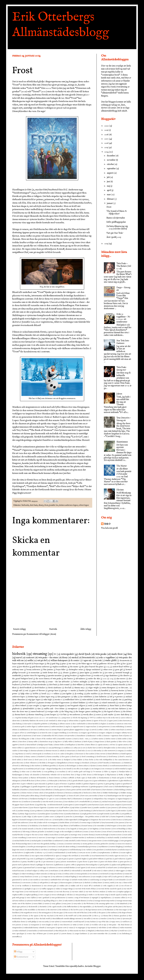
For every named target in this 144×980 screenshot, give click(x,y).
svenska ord (98, 676)
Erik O (107, 524)
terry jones (67, 904)
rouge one (47, 877)
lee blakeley (34, 826)
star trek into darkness (117, 709)
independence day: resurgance (105, 799)
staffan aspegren (47, 889)
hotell (44, 694)
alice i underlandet (79, 724)
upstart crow (62, 928)
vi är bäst (63, 715)
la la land (75, 823)
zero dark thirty (123, 715)
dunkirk (127, 763)
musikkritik (17, 676)
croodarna (47, 754)
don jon (94, 763)
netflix (30, 660)
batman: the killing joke (21, 739)
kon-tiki (33, 823)
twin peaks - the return (48, 658)
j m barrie (95, 802)
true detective (65, 925)
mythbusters (103, 847)
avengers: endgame (105, 733)
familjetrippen (17, 775)
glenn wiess (16, 784)
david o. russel (125, 757)
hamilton (25, 790)
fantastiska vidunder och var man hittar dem (58, 775)
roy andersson (58, 877)
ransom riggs (42, 868)
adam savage (62, 721)
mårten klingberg (116, 847)
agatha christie (86, 721)
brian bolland (31, 745)
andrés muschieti (57, 727)
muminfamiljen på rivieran (87, 847)
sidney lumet (98, 883)
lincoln (39, 829)
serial (90, 706)
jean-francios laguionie (38, 808)
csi (54, 754)
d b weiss (106, 685)
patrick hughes (81, 859)
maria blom (54, 835)
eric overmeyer (107, 769)
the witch (60, 916)
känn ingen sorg (48, 697)
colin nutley (97, 751)
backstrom (27, 736)
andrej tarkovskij (38, 682)
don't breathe (104, 763)
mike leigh (48, 700)
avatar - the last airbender (59, 682)
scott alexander (120, 880)
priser (20, 868)
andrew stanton (43, 727)
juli (109, 177)
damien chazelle (119, 685)
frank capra (81, 778)
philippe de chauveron (45, 865)
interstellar (37, 802)
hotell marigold (47, 796)
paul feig (56, 664)
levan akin (122, 826)
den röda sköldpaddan (104, 760)
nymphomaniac (105, 853)
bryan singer (39, 664)
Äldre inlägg (86, 629)
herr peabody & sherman (54, 793)
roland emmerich (109, 703)
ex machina (61, 772)
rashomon (52, 868)
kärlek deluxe (65, 823)
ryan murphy (97, 877)
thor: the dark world (43, 919)
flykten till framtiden (39, 778)
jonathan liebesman (72, 814)
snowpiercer (73, 709)
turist (81, 925)
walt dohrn (102, 928)
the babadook (122, 904)
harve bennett (108, 790)
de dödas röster (55, 760)
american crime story (124, 724)
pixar (64, 664)
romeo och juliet (125, 703)
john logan (111, 811)
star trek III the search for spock (110, 889)
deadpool (67, 760)
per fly (38, 862)
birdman (78, 742)
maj (109, 186)
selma (35, 883)
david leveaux (101, 757)
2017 (107, 139)
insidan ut (27, 802)
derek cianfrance (55, 688)
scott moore (26, 883)
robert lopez (84, 505)
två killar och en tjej (99, 925)
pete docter (83, 862)
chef (100, 748)
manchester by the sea (122, 832)
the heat (127, 907)
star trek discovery (63, 892)
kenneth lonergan (26, 820)
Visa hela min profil (109, 528)
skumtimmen (36, 886)
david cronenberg (88, 757)
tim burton (68, 679)
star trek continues (47, 892)
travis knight (46, 925)
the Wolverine (89, 904)
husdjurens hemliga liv (38, 799)
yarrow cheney (67, 934)
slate (39, 709)
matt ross (42, 838)
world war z (124, 931)
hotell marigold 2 (61, 796)
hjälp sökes (25, 694)
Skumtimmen (122, 442)
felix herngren (99, 775)
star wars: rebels (78, 892)
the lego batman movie (94, 910)
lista (130, 654)
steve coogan (45, 895)
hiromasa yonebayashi (73, 793)
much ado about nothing (67, 847)
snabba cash (64, 886)
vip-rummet (92, 928)
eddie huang (25, 766)
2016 (107, 143)
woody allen (88, 715)
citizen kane (71, 751)
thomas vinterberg (36, 715)
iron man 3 (59, 802)
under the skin (94, 679)
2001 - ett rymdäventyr (50, 718)
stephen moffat (18, 895)
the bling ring (67, 712)
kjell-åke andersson (21, 823)
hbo (118, 664)
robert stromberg (27, 874)
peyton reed (17, 865)
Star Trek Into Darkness (123, 342)
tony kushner (91, 922)
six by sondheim (23, 886)
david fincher (40, 688)
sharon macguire (66, 883)
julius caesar (49, 817)
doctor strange (74, 763)
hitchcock (87, 793)
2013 (107, 244)
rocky (60, 874)
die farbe (42, 763)
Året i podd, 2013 (114, 237)
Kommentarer (21, 957)
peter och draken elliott (109, 862)
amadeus (112, 724)
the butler (43, 907)
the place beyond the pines (92, 667)
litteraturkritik (88, 658)
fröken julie (53, 781)
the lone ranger (122, 910)
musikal (75, 658)
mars (109, 195)
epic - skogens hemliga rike (52, 769)
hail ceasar (109, 787)
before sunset (111, 739)
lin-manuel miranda (27, 829)
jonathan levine (58, 814)
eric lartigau (96, 769)
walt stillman (113, 928)
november (111, 160)
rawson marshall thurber (66, 868)
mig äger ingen (34, 700)
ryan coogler (34, 706)
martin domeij (88, 835)
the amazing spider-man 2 (105, 904)
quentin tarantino (55, 676)
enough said (17, 691)
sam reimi (44, 880)
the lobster (128, 712)
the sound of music (21, 916)
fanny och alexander (32, 775)
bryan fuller (61, 670)
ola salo (15, 856)
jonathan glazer (45, 814)
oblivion (116, 853)
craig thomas (19, 754)
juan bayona (17, 817)
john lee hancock (99, 811)
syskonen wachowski (34, 901)
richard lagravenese (62, 703)
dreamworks (125, 661)
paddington (40, 859)
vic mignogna (80, 928)
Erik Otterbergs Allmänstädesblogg (61, 25)
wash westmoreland (46, 931)
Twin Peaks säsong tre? (121, 369)
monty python (88, 844)
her (124, 664)
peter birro (94, 862)
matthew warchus (78, 838)
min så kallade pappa (111, 841)
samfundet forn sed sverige (60, 880)
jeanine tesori (54, 808)
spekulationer (17, 889)
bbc (33, 739)
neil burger (53, 850)
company (120, 751)
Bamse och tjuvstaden (116, 218)
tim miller (87, 919)
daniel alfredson (113, 754)
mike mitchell (70, 841)
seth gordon (44, 883)
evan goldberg (49, 772)
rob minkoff (87, 871)
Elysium (120, 490)
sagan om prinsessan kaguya (53, 706)
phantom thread (29, 865)
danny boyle (19, 757)
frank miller (92, 778)
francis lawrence (55, 778)
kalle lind (105, 817)
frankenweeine (104, 778)
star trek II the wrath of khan (85, 889)
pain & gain (62, 859)
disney (41, 505)
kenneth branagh (122, 673)
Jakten (119, 394)
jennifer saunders (99, 808)
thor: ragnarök (28, 919)
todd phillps (32, 922)
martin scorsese (116, 835)
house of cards (74, 796)
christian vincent (51, 751)
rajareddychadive (77, 966)
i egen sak (87, 660)
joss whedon (24, 667)
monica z (58, 700)
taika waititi (69, 901)
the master (74, 667)
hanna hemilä (35, 790)
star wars (72, 664)
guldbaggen (26, 787)
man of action (96, 832)
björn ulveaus (108, 682)
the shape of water (125, 913)
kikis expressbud (71, 820)
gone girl (119, 670)
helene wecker (27, 793)
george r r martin (68, 691)
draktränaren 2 (117, 763)
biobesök (25, 505)
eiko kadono (36, 766)
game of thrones (38, 691)
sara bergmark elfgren (76, 706)
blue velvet (123, 742)
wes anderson (75, 715)
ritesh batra (54, 871)
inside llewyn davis (50, 673)
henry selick (39, 793)
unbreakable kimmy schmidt (34, 928)
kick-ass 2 (49, 820)
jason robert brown (21, 808)
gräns (119, 784)
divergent (51, 763)
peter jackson (20, 703)
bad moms (37, 736)
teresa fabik (38, 904)
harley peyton (60, 790)
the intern (42, 910)
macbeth (50, 832)
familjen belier (124, 772)
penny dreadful (28, 862)
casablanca (67, 748)
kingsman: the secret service (101, 820)
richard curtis (112, 868)
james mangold (80, 805)
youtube (113, 934)
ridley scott (44, 871)
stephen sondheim (60, 667)
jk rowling (79, 694)
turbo (75, 925)
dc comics (75, 660)
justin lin (69, 817)
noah (50, 853)
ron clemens (94, 874)
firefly (121, 775)
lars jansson (120, 823)
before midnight (80, 682)
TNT (92, 718)
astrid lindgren (32, 733)
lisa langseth (72, 829)
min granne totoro (95, 841)
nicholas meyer (124, 850)
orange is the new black (70, 856)
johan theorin (63, 811)
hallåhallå (16, 790)
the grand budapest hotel (22, 679)
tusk (87, 925)
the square (34, 916)
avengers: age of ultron (88, 733)
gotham (50, 784)
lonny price (83, 829)
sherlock (88, 883)
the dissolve (125, 676)
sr (39, 889)
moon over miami (124, 844)
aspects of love (19, 733)
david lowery (113, 757)
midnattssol (59, 841)
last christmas (23, 826)
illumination (78, 799)
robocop (52, 874)
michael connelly (113, 838)
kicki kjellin (59, 820)
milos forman (82, 841)
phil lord (32, 703)
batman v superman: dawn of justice (117, 736)
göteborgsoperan (97, 787)
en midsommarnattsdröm (119, 766)
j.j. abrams (65, 673)
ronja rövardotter (116, 874)
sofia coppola (108, 886)
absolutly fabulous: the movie (33, 721)
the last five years (77, 910)
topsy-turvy (116, 922)
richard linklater (79, 703)
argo (87, 730)
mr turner (52, 847)
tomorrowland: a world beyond (73, 922)
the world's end (71, 916)
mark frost (117, 654)
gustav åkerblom (65, 787)
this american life (85, 916)
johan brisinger (50, 811)
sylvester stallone (18, 901)
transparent (35, 925)
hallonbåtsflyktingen (122, 787)
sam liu (25, 880)
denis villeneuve (31, 763)
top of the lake (104, 922)
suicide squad (115, 895)
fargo (79, 775)
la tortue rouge (85, 823)
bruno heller (60, 745)
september (112, 169)
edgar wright (93, 688)
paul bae (109, 859)
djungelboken (62, 763)
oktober (111, 164)
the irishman (64, 910)
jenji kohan (75, 808)
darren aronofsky (53, 757)
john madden (92, 694)
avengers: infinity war (122, 733)
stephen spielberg (31, 895)
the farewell (99, 907)
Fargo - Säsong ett (123, 289)
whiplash (91, 931)
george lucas (53, 691)
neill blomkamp (76, 850)
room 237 (37, 877)
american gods (19, 727)
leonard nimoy (87, 826)
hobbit (35, 694)
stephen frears (85, 676)
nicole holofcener (103, 700)
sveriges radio (53, 712)
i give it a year (54, 799)
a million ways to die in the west (107, 718)
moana (61, 844)
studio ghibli (111, 660)
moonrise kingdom (19, 847)
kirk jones (128, 820)
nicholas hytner (111, 850)
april (109, 190)
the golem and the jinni (113, 907)
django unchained (93, 670)
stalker (58, 889)
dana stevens (101, 754)
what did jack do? (61, 931)
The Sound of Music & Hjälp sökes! (117, 212)
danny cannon (31, 757)
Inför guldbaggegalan (116, 222)
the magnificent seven (29, 913)
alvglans (103, 724)
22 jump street (65, 718)
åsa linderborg (124, 934)
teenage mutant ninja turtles (105, 901)
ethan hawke (37, 772)
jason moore (127, 805)
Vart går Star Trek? (115, 233)
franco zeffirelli (69, 778)
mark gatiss (64, 835)
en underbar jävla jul (33, 769)
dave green (66, 757)
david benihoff (26, 688)
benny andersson (33, 670)
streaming (40, 654)
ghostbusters (114, 781)
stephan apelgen (124, 892)
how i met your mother (89, 796)
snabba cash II (76, 886)
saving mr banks (107, 880)
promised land (30, 868)
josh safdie (115, 814)
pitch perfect (105, 865)
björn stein (95, 682)
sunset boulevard (38, 712)
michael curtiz (127, 838)
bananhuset (81, 736)
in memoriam (34, 673)
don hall (68, 688)
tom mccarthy (44, 922)
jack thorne (30, 805)
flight (128, 775)
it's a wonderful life (83, 802)
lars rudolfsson (86, 697)
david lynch (85, 654)
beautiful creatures (65, 739)
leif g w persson (116, 697)
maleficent (78, 832)
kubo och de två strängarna (48, 823)
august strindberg (60, 733)
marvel (19, 658)
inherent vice (17, 802)
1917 (38, 718)
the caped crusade (55, 907)
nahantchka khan (33, 850)
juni (109, 182)
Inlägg (18, 952)
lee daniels (44, 826)
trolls (55, 925)
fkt (48, 664)
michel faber (48, 841)
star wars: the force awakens (95, 892)
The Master (122, 466)
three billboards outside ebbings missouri (67, 919)
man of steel (107, 832)
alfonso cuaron (65, 724)
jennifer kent (86, 808)
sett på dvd (42, 660)
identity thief (66, 799)
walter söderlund (20, 931)
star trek (98, 660)
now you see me (85, 853)
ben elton (23, 742)
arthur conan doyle (117, 730)
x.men (98, 715)
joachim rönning (23, 811)
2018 (107, 135)
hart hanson (97, 790)
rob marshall (76, 871)
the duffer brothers (71, 907)
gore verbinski (27, 784)
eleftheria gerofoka (49, 766)
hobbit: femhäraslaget (111, 793)
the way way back (47, 916)
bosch (22, 745)
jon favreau (105, 694)
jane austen (105, 805)
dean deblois (78, 760)
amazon (25, 682)
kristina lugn (33, 697)
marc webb (44, 835)
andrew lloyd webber (121, 667)
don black (86, 763)
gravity (101, 784)
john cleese (74, 811)
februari (111, 199)
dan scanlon (90, 754)
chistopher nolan (109, 748)
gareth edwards (78, 781)
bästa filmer (91, 745)
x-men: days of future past (37, 934)
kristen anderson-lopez (69, 505)
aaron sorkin (125, 718)
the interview (52, 910)
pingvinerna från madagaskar (87, 865)
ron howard (104, 874)
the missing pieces (45, 913)
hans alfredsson (47, 790)
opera (58, 856)
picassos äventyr (45, 703)
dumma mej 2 (80, 688)
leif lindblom (75, 826)
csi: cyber (61, 754)
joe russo (109, 673)
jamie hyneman (93, 805)
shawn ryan (78, 883)
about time (16, 721)
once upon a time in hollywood (42, 856)
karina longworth (117, 817)
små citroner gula (50, 886)
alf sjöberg (54, 724)
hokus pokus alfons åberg (30, 796)
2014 (107, 152)
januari (110, 203)
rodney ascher (69, 874)
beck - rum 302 (85, 739)
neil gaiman (64, 850)
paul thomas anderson (41, 667)
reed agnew (81, 868)
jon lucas (34, 814)
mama (86, 832)
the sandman (112, 913)
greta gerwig (110, 784)
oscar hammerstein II (99, 856)
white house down (102, 931)
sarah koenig (95, 880)
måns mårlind (88, 700)
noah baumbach (60, 853)
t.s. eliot (59, 901)
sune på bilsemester (59, 898)
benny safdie (33, 742)
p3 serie (31, 859)
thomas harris (20, 715)
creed (28, 754)
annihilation (24, 730)
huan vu (102, 796)
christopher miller (93, 685)
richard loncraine (18, 871)
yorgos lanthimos (81, 934)
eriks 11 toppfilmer (107, 658)
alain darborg (17, 724)
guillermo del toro (106, 664)
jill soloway (123, 808)
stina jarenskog (81, 895)
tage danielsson (112, 676)
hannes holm (93, 691)
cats (84, 748)
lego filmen (64, 826)
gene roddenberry (100, 781)
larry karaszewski (108, 823)
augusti (110, 173)
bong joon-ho (123, 682)
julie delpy (27, 817)
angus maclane (91, 727)
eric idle (76, 769)
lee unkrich (54, 826)
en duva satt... (124, 688)
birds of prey (88, 742)
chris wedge (24, 751)
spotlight (28, 889)
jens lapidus (67, 694)
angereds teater (78, 727)
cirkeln (62, 751)
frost (46, 505)
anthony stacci (44, 730)
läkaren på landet (38, 832)
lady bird (96, 823)
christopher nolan (76, 670)
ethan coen (108, 670)
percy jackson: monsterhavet (66, 862)
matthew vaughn (64, 838)
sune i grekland (44, 898)
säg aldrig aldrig (49, 901)
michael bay (101, 838)
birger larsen (100, 742)
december (111, 156)
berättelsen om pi (46, 742)
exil (69, 772)
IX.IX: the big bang (80, 718)
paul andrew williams (96, 859)
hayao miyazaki (18, 664)
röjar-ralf (107, 877)
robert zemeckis (41, 874)
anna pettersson (104, 727)
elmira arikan (83, 766)
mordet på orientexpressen (37, 847)
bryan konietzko (40, 685)
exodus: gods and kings (82, 772)
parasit (71, 859)
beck (76, 739)
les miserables (100, 826)
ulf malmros (81, 679)
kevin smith (39, 820)
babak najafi (17, 736)
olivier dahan (24, 856)
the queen (102, 913)
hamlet (82, 691)
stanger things (68, 889)
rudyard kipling (70, 877)
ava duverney (73, 733)
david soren (28, 760)
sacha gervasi (118, 877)
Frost (109, 207)
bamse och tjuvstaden (67, 736)
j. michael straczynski (109, 802)
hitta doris (97, 793)
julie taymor (38, 817)
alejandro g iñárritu (41, 724)
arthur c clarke (103, 730)
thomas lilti (107, 916)
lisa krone (62, 829)
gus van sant (52, 787)
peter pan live (125, 862)
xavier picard (54, 934)
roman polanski (82, 874)
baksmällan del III (50, 736)
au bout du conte (45, 733)
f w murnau (97, 772)
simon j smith (109, 883)
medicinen (90, 838)
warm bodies (33, 931)
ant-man (34, 730)
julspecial (60, 817)
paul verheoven (120, 859)
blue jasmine (48, 670)
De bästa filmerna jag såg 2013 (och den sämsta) (117, 228)
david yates (39, 760)
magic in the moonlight (63, 832)
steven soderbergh (58, 895)
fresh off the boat (28, 781)
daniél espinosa (126, 754)
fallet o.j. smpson (110, 772)
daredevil (41, 757)
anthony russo (18, 670)
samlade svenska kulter (80, 880)
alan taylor (28, 724)
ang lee (68, 727)
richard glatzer (125, 868)
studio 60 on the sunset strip (98, 895)
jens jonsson (112, 808)
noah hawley (72, 853)
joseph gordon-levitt (89, 814)
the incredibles (30, 910)
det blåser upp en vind (87, 664)
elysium (93, 766)
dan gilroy (70, 754)
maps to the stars (32, 835)
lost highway (94, 829)
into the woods (48, 802)
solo (117, 886)
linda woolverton (50, 829)
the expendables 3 (86, 907)
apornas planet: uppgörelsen (74, 730)
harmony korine (118, 691)
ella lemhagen (71, 766)
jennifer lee (54, 505)
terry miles (77, 904)
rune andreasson (84, 877)
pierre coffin (70, 865)
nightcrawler (30, 853)
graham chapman (90, 784)
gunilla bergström (39, 787)
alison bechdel (93, 724)
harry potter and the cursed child (79, 790)
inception (88, 799)
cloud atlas (81, 751)
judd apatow (118, 694)
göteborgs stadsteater (81, 787)
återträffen (16, 937)
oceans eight (125, 853)
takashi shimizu (81, 901)
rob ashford (65, 871)
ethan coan (25, 772)
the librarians (109, 910)
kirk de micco (118, 820)
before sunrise (98, 739)
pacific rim (117, 700)
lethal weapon (112, 826)
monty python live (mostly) (105, 844)
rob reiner (97, 871)
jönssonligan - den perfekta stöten (87, 817)
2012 (105, 679)
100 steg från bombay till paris (23, 718)
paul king (128, 700)
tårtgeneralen (17, 928)
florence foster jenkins (20, 778)
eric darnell (67, 769)
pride (14, 868)
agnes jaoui (113, 721)
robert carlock (108, 871)
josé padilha (126, 814)
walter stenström (126, 928)
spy (34, 889)
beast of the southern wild (46, 739)
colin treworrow (109, 751)
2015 (107, 147)
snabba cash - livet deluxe (54, 709)
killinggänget (84, 820)
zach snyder (109, 715)
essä (27, 691)
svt (129, 898)
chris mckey (122, 748)
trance (26, 925)
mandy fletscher (18, 835)
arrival (94, 730)
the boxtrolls (33, 907)
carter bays (42, 748)
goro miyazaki (40, 784)
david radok (17, 760)
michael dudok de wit (22, 841)
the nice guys (58, 913)
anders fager (31, 727)
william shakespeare (59, 660)
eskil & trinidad (120, 769)
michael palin (36, 841)
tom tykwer (55, 922)
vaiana (71, 928)
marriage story (76, 835)
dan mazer (80, 754)
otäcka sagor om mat (116, 856)
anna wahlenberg (118, 727)
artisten (129, 730)
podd (29, 664)
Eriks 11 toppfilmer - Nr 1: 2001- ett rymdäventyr (123, 318)
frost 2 (45, 781)
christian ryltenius (37, 751)
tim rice (96, 919)
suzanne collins (120, 898)
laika (75, 697)
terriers (47, 904)
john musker (122, 811)
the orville (93, 913)
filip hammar (112, 775)
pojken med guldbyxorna (121, 865)
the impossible (17, 910)
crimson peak (37, 754)
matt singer (51, 838)
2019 (107, 130)
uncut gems (51, 928)
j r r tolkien (54, 694)
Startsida (53, 629)
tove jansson (17, 925)
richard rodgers (32, 871)
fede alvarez (87, 775)
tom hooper (51, 715)
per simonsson (48, 862)
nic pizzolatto (99, 850)
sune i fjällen (31, 898)
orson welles (85, 856)
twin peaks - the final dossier (119, 925)
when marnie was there (78, 931)
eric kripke (85, 769)
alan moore (121, 679)
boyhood (16, 685)
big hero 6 (59, 742)
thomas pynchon (120, 916)
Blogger (97, 966)
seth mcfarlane (101, 706)
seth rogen (54, 883)
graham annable (75, 784)
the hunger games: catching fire (88, 712)
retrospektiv (67, 654)
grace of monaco (62, 784)
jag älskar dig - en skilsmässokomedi (49, 805)
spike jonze (85, 709)
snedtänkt (97, 886)
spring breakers (71, 676)
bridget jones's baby (46, 745)
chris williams (78, 685)
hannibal (105, 691)
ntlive (95, 853)
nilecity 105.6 (41, 853)
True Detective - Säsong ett (124, 419)
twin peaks (101, 654)
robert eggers (120, 871)
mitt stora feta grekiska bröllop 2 (45, 844)
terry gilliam (56, 904)
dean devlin (89, 760)
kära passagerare (64, 697)
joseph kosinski (104, 814)
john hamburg (85, 811)
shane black (114, 706)
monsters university (73, 844)
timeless (104, 919)
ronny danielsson (26, 877)
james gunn (69, 805)
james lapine (85, 673)
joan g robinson (37, 811)
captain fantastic (30, 748)
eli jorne (61, 766)
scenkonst (30, 658)
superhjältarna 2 (106, 898)
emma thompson (108, 688)
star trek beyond (32, 892)
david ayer (76, 757)
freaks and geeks (118, 778)
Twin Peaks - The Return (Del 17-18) (124, 266)
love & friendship (119, 829)
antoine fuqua (56, 730)
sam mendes (34, 880)
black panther (112, 742)
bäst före (81, 745)
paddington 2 (51, 859)
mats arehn (128, 835)
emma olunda (103, 766)
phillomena (59, 865)
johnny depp (24, 814)
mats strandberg (20, 838)
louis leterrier (106, 829)
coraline (129, 751)
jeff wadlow (65, 808)
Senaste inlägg (19, 629)
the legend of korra (112, 712)
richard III (101, 868)
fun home (63, 781)
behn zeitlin (122, 739)
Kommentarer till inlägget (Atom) (41, 634)
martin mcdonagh (102, 835)
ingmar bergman (124, 799)
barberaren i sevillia (95, 736)
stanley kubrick (99, 709)
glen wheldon (125, 781)
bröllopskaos (71, 745)
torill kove (126, 922)
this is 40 (97, 916)
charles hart (92, 748)
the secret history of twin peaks (48, 679)
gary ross (89, 781)
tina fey (112, 919)
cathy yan (77, 748)
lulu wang (26, 832)
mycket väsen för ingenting (34, 676)
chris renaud (65, 685)
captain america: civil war (106, 745)
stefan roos (112, 892)
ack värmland (50, 721)
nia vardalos (87, 850)
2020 (107, 126)
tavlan (90, 901)
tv (55, 654)
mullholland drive (72, 700)
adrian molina (74, 721)
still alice (70, 895)
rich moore (91, 868)
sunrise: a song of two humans (79, 898)
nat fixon (44, 850)
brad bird (26, 685)
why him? (114, 931)
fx (69, 781)
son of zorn (125, 886)
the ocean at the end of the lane (76, 913)
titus (119, 919)
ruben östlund (20, 706)
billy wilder (69, 742)
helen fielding (120, 790)
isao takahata (70, 802)
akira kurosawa (124, 721)
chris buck (34, 505)
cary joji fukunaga (55, 748)
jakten (74, 673)
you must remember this (99, 934)
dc (46, 760)
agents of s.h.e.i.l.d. (100, 721)
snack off (87, 886)
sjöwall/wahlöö (28, 709)
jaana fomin (122, 802)
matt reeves (32, 838)
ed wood (15, 766)
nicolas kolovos (18, 853)
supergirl (95, 898)
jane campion (116, 805)
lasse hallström (101, 697)
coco (89, 751)
